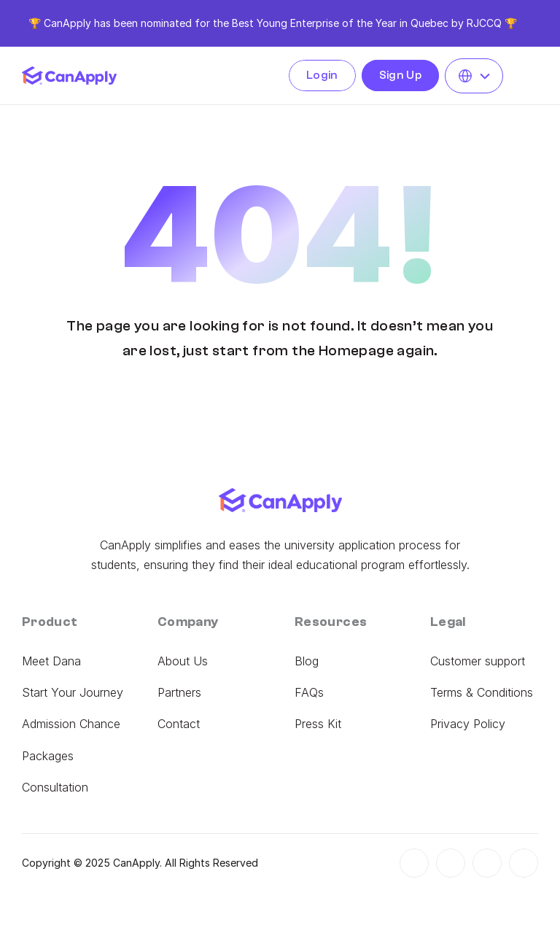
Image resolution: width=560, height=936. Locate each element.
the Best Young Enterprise (276, 23)
